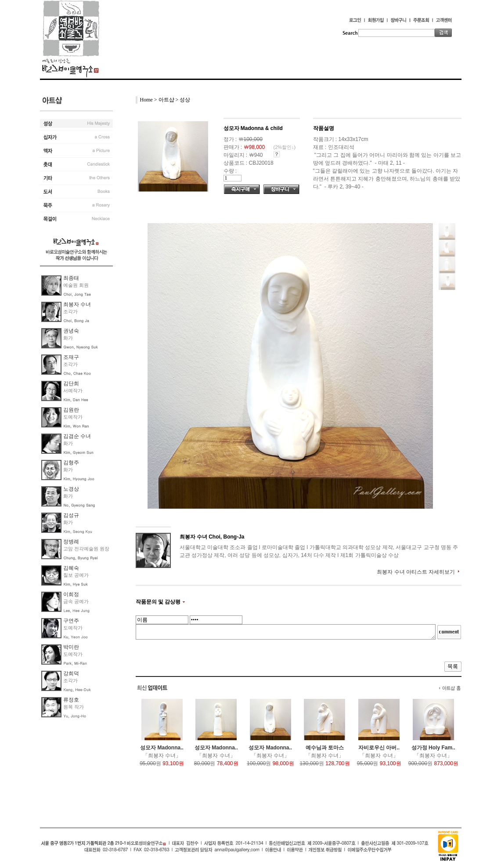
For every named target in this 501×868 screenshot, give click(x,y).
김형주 (71, 463)
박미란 (71, 647)
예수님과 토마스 (325, 748)
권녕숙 (71, 331)
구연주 (71, 621)
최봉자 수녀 (77, 304)
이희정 (71, 594)
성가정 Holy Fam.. (433, 748)
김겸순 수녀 (77, 436)
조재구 (71, 357)
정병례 (71, 542)
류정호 (71, 700)
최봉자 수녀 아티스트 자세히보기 (416, 572)
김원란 (71, 410)
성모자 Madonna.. (162, 748)
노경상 (71, 489)
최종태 (71, 278)
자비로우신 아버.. (379, 748)
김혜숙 (71, 568)
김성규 (71, 515)
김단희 (71, 383)
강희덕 (71, 673)
